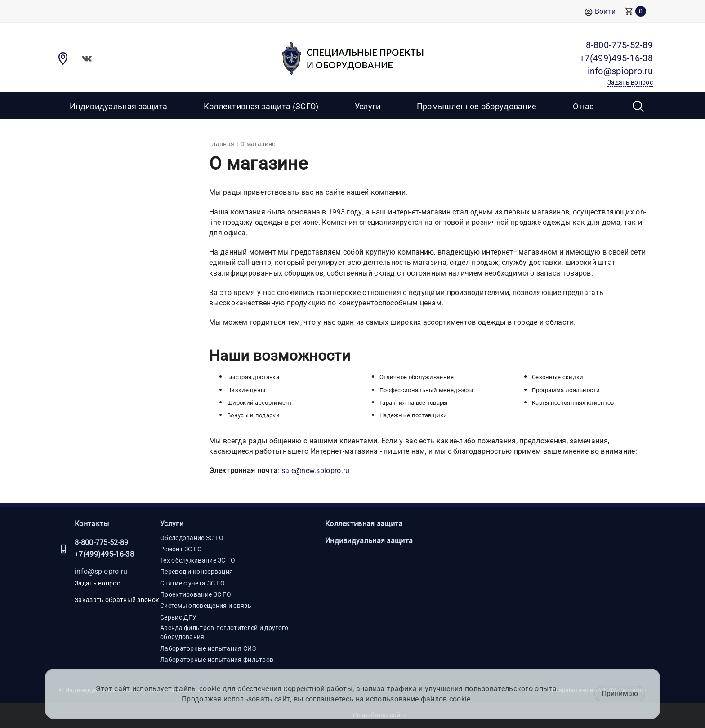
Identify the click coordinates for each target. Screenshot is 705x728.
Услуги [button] (368, 106)
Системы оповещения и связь (206, 606)
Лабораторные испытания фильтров (217, 660)
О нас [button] (583, 106)
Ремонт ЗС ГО (181, 549)
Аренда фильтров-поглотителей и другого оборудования (224, 632)
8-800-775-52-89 (102, 543)
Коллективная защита (364, 524)
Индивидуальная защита (118, 106)
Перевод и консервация (196, 572)
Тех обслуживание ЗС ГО (198, 560)
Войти (600, 12)
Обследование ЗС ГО (192, 538)
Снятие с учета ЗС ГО (192, 583)
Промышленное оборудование (477, 106)
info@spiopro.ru (101, 571)
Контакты (92, 524)
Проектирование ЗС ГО (196, 594)
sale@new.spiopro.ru (316, 471)
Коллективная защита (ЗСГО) (261, 106)
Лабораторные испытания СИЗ (208, 648)
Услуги (172, 524)
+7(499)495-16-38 (104, 554)
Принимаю (620, 694)
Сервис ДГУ (178, 617)
